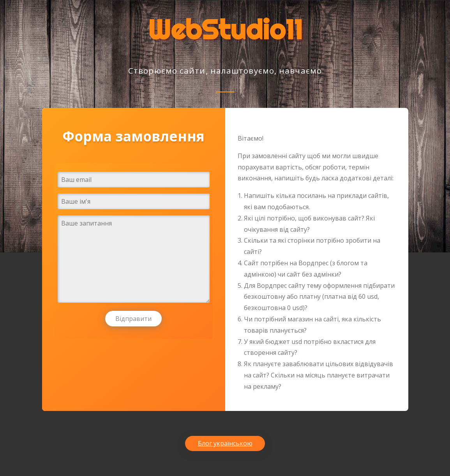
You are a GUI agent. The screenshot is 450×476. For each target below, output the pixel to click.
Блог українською (225, 443)
